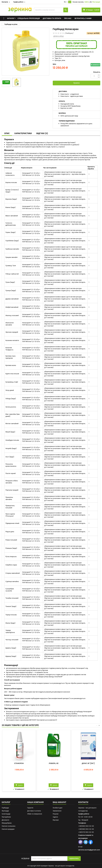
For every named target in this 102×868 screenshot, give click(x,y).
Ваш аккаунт (59, 802)
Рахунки (56, 814)
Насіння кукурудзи (8, 829)
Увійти (87, 2)
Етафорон (19, 763)
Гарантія (30, 808)
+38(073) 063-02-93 (86, 832)
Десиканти (5, 820)
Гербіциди (5, 808)
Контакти (83, 802)
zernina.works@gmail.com (89, 850)
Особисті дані (58, 808)
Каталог (11, 18)
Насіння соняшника (9, 826)
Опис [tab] (7, 133)
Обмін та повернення (35, 814)
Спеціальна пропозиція (29, 18)
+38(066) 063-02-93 (86, 826)
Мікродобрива (7, 823)
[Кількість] (94, 76)
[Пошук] (51, 10)
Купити (76, 83)
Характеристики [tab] (23, 133)
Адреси (55, 817)
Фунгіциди (5, 811)
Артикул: (90, 33)
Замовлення (57, 811)
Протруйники (6, 817)
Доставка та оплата (52, 18)
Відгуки (42, 133)
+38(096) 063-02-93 (86, 829)
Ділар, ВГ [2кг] (88, 763)
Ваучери (56, 820)
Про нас (68, 18)
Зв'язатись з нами (83, 18)
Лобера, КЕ (54, 763)
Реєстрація (96, 2)
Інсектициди (6, 814)
